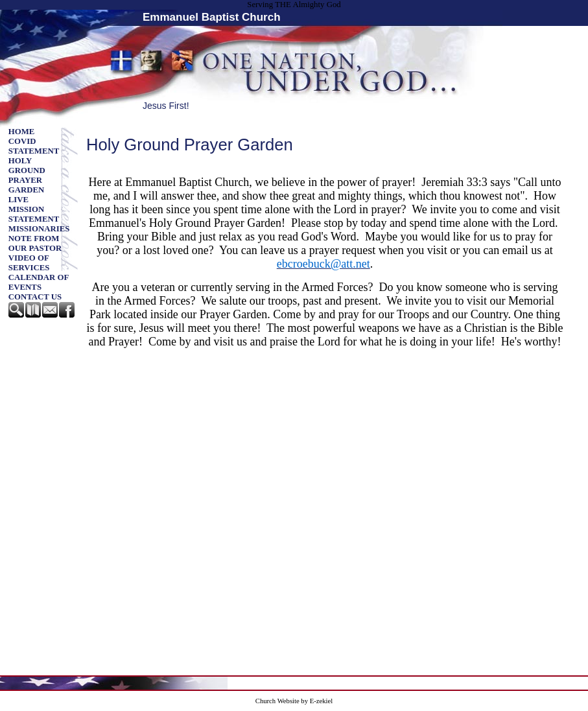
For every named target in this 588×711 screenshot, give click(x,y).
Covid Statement (34, 146)
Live (18, 200)
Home (22, 132)
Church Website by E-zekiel (294, 701)
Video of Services (29, 263)
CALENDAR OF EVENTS (39, 282)
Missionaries (39, 229)
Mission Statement (34, 214)
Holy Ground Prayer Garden (27, 175)
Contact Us (35, 297)
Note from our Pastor (35, 243)
